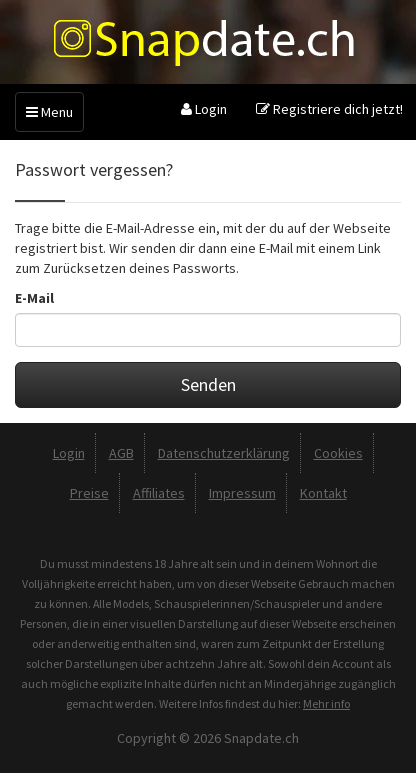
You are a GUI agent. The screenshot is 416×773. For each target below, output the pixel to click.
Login (204, 109)
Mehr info (326, 703)
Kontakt (323, 493)
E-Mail (34, 298)
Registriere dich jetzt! (329, 109)
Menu (49, 112)
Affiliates (159, 493)
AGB (121, 453)
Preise (89, 493)
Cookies (338, 453)
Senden (208, 384)
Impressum (242, 493)
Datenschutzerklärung (224, 453)
